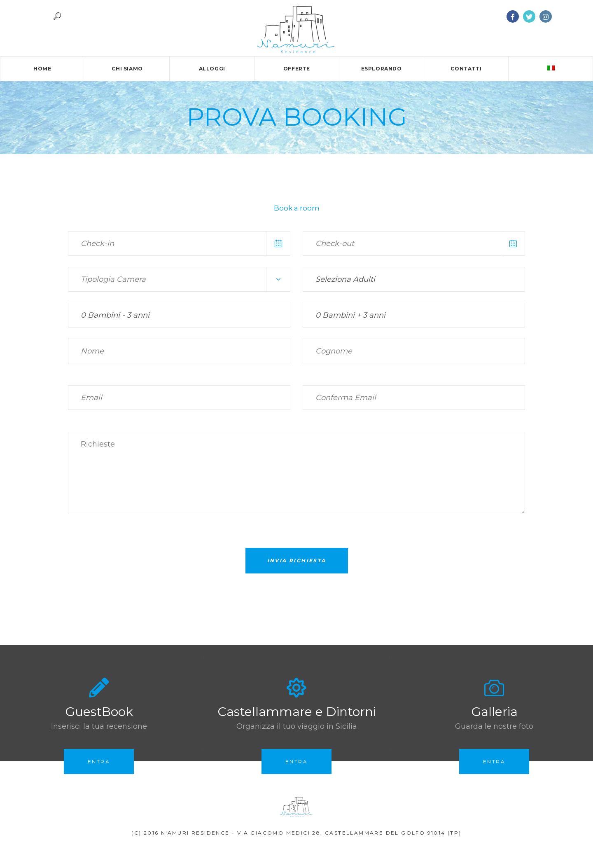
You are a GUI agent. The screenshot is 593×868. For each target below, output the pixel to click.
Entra (99, 762)
